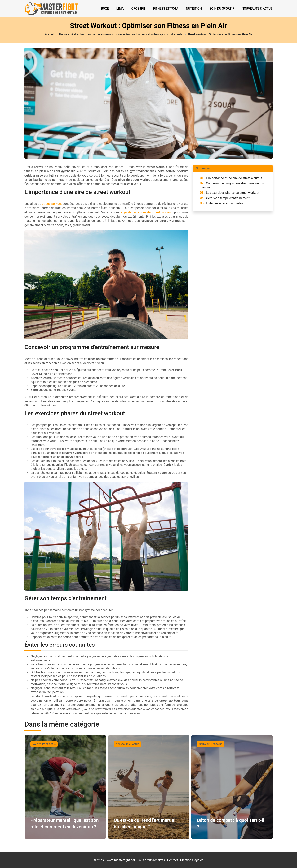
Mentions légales (192, 860)
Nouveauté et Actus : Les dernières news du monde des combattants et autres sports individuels (121, 34)
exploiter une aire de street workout (147, 212)
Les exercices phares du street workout (230, 193)
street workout (52, 204)
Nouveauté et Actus (44, 744)
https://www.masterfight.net (116, 860)
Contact (173, 860)
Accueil (50, 34)
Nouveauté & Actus (257, 9)
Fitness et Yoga (166, 9)
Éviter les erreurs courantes (221, 203)
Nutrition (194, 9)
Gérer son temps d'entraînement (225, 198)
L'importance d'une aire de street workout (231, 178)
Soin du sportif (222, 9)
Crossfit (139, 9)
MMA (120, 9)
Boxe (105, 9)
